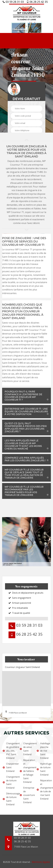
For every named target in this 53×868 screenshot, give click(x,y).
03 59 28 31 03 (13, 2)
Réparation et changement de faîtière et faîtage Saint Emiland (27, 771)
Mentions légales (41, 862)
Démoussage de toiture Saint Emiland (10, 799)
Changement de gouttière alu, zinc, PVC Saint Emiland (10, 751)
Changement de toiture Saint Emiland (10, 782)
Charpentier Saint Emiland (10, 767)
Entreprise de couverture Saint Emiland (27, 795)
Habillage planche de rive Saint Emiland (43, 751)
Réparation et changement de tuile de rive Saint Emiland (43, 790)
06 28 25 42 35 (37, 2)
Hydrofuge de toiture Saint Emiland (43, 769)
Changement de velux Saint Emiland (27, 749)
